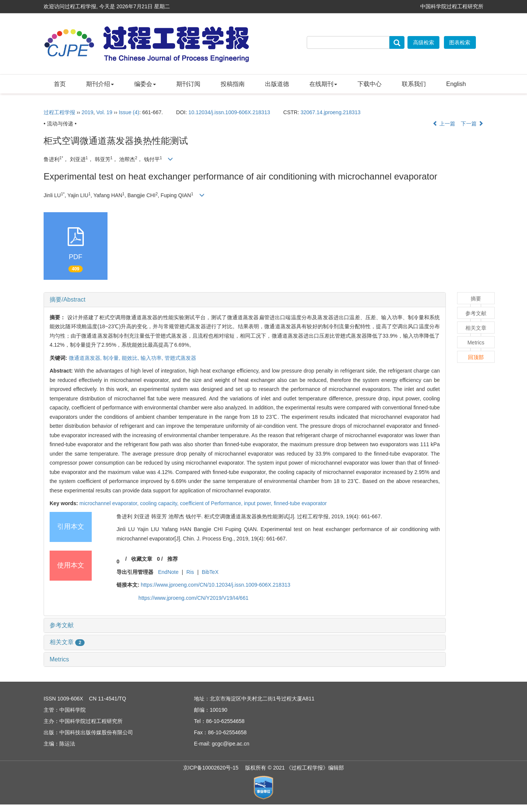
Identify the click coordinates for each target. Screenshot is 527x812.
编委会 (145, 84)
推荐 (173, 559)
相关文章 (67, 642)
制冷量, (112, 358)
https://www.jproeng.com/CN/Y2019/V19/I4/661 (193, 598)
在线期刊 (323, 84)
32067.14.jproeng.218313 (330, 112)
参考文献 (62, 625)
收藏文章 (142, 559)
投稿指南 (233, 84)
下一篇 (472, 124)
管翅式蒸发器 (180, 358)
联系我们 (414, 84)
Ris (190, 572)
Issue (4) (129, 112)
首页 (60, 84)
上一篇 (444, 124)
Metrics (59, 659)
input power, (259, 503)
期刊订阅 (188, 84)
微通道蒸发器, (86, 358)
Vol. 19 (104, 112)
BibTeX (210, 572)
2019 (87, 112)
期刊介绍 (100, 84)
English (456, 84)
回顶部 (476, 357)
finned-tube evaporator (300, 503)
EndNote (168, 572)
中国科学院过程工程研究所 (452, 6)
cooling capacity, (160, 503)
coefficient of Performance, (212, 503)
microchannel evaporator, (110, 503)
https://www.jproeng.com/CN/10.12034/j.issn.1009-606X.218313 (216, 585)
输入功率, (153, 358)
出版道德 (277, 84)
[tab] (245, 300)
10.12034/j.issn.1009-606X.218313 (229, 112)
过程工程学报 (59, 112)
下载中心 (370, 84)
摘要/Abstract (67, 300)
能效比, (131, 358)
